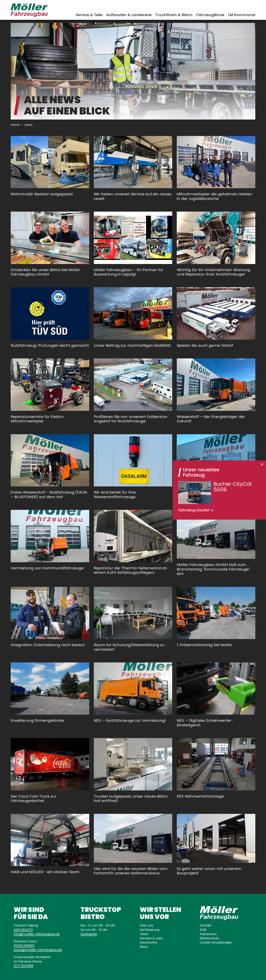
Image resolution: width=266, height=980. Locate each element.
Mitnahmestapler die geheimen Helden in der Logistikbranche (214, 196)
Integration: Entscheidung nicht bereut (48, 645)
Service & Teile (89, 15)
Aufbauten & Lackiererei (129, 15)
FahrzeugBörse (210, 15)
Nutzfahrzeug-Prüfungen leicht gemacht (50, 345)
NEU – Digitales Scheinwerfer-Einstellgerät (205, 723)
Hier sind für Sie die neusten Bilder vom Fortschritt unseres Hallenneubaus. (131, 871)
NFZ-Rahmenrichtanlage (200, 796)
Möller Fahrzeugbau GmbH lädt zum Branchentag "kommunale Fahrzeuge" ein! (213, 569)
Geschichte (148, 942)
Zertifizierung (150, 930)
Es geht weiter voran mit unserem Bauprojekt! (209, 871)
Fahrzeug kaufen (194, 510)
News (144, 947)
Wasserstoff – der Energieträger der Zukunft (211, 419)
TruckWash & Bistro (174, 15)
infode (37, 934)
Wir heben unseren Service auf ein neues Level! (133, 196)
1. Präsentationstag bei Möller (205, 645)
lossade (38, 950)
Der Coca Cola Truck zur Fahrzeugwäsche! (34, 798)
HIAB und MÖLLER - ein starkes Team (45, 872)
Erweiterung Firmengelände (37, 721)
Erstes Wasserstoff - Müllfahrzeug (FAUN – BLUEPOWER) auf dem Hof (49, 494)
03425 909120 (24, 945)
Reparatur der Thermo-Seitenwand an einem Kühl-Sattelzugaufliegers (130, 570)
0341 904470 (23, 930)
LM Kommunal (242, 15)
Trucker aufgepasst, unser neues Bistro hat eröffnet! (131, 798)
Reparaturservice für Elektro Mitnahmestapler (37, 419)
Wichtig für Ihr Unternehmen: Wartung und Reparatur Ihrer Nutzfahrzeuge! (213, 272)
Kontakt (206, 925)
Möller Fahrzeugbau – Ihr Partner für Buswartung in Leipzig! (129, 272)
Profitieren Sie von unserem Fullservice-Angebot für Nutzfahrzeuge (131, 419)
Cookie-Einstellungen (216, 942)
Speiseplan (89, 934)
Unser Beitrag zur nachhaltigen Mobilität (132, 345)
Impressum (208, 934)
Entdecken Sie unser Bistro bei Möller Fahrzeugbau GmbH (45, 272)
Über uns (146, 925)
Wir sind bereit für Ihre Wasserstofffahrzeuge (115, 494)
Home (15, 125)
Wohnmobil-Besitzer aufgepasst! (42, 194)
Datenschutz (209, 938)
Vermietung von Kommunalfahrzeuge (47, 568)
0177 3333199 (23, 966)
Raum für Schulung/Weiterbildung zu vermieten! (129, 647)
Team (144, 934)
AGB (203, 930)
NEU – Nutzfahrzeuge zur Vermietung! (130, 721)
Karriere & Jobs (151, 938)
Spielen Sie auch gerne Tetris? (205, 345)
